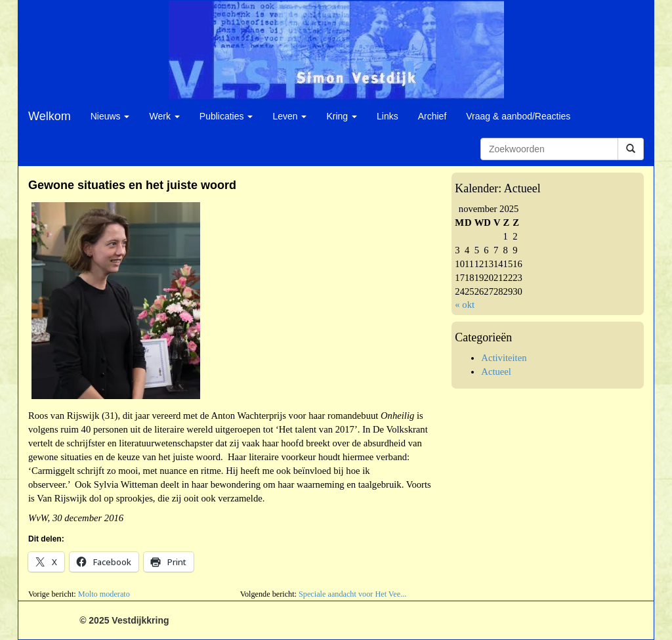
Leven (289, 116)
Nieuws (110, 116)
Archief (432, 116)
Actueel (496, 372)
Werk (164, 116)
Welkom (50, 116)
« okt (465, 305)
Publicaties (226, 116)
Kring (342, 116)
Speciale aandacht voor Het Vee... (352, 594)
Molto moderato (104, 594)
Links (388, 116)
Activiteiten (504, 358)
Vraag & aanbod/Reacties (518, 116)
